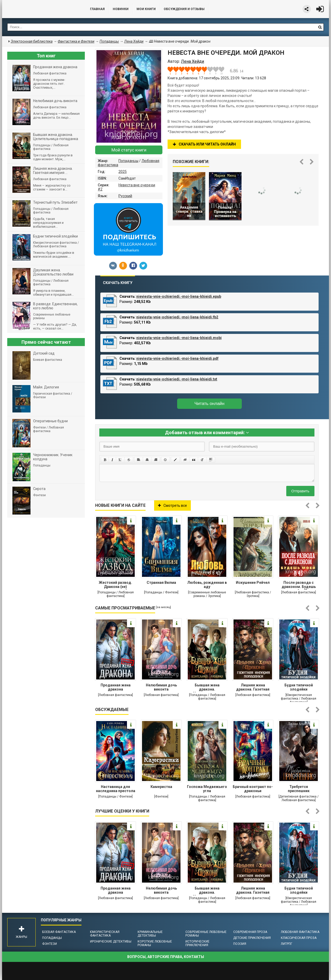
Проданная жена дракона (116, 687)
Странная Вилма (161, 583)
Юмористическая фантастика (105, 934)
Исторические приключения (197, 943)
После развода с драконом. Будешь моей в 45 (299, 585)
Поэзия (240, 944)
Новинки (121, 9)
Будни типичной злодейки (299, 687)
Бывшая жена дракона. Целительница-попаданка (207, 688)
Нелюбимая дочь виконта (161, 687)
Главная (97, 9)
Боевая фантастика (59, 932)
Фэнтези (50, 944)
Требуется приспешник (299, 789)
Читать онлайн (209, 404)
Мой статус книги (129, 150)
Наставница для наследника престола (116, 789)
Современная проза (250, 932)
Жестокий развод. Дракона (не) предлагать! (115, 585)
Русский (125, 196)
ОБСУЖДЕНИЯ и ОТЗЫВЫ (184, 9)
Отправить (300, 491)
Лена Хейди (134, 41)
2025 (123, 172)
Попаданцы (128, 161)
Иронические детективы (111, 941)
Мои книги (146, 9)
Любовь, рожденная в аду (207, 585)
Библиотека (41, 9)
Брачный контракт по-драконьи (253, 789)
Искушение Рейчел (253, 583)
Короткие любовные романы (155, 943)
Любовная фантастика (300, 932)
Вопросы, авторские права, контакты (166, 957)
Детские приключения (252, 938)
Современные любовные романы (206, 934)
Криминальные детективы (150, 934)
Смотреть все (172, 506)
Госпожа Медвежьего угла (207, 789)
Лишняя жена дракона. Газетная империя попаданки (253, 688)
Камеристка (161, 787)
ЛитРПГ (287, 944)
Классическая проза (299, 938)
